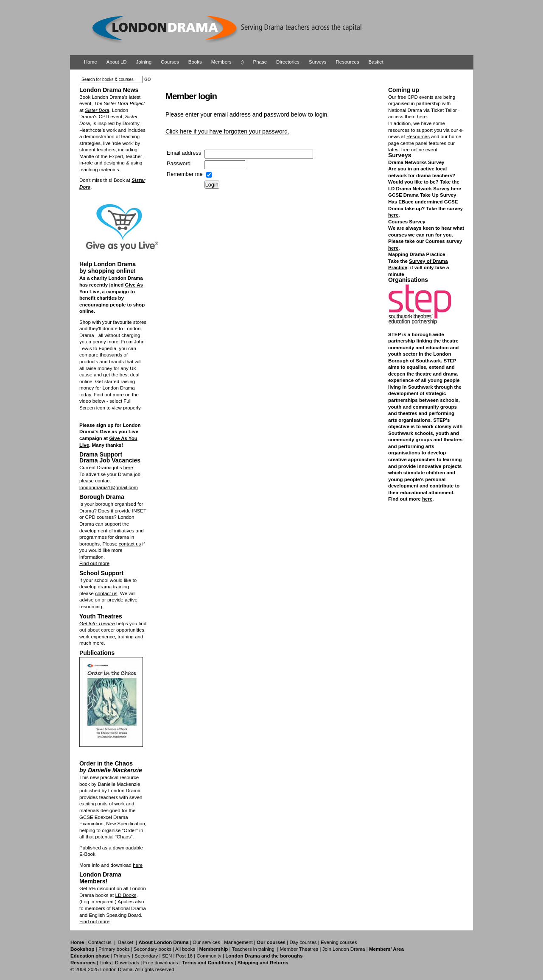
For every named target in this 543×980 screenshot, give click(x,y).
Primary (122, 956)
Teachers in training (253, 949)
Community (209, 956)
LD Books (126, 895)
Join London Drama (344, 949)
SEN (167, 956)
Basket (376, 62)
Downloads (127, 963)
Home (91, 62)
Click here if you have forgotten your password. (227, 131)
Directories (288, 62)
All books (185, 949)
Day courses (303, 942)
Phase (260, 62)
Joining (144, 62)
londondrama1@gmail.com (109, 487)
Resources (348, 62)
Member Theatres (299, 949)
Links (105, 963)
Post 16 (184, 956)
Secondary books (153, 949)
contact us (130, 544)
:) (242, 62)
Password (179, 163)
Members (221, 62)
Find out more (94, 563)
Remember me (185, 174)
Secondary (146, 956)
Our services (206, 942)
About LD (117, 62)
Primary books (114, 949)
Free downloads (160, 963)
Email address (184, 153)
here (128, 468)
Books (195, 62)
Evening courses (339, 942)
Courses (170, 62)
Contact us (100, 942)
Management (238, 942)
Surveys (318, 62)
